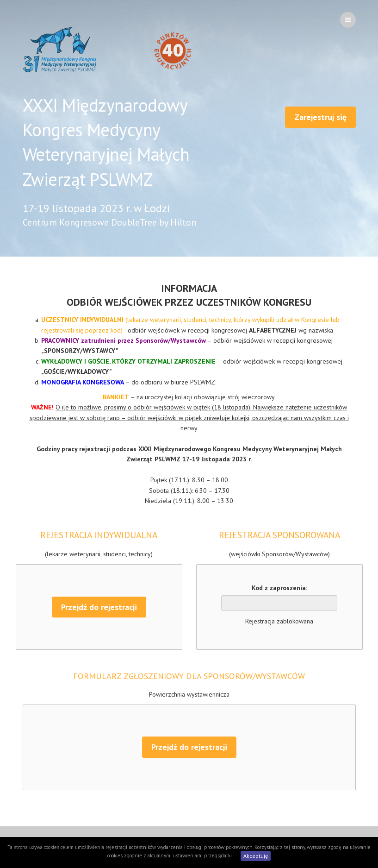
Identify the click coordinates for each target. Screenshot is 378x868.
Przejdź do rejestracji (99, 607)
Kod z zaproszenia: (279, 588)
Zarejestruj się (320, 117)
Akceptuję (256, 856)
